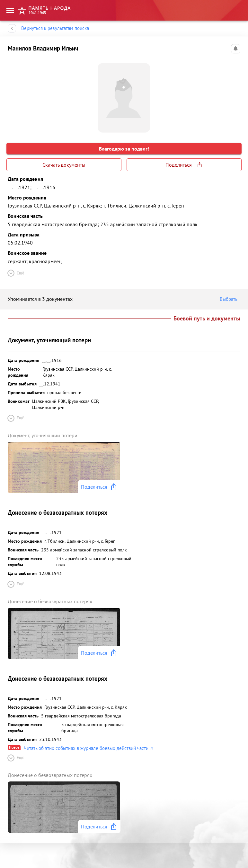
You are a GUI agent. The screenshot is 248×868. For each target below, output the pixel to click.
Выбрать (230, 299)
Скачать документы (64, 165)
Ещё (15, 273)
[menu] (10, 10)
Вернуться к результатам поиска (55, 28)
